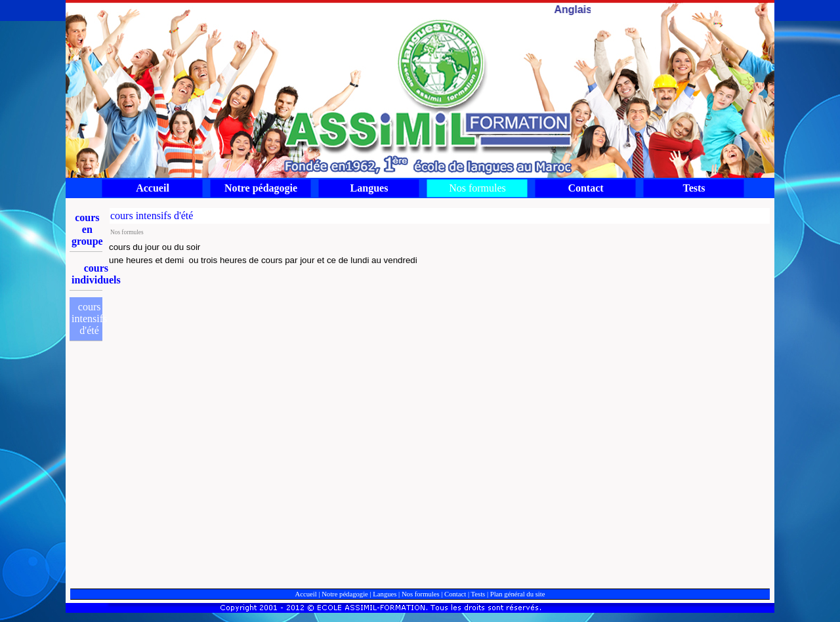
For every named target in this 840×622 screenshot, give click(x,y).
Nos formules (421, 594)
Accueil (306, 594)
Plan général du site (518, 594)
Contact (455, 594)
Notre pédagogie (345, 594)
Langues (385, 594)
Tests (478, 594)
